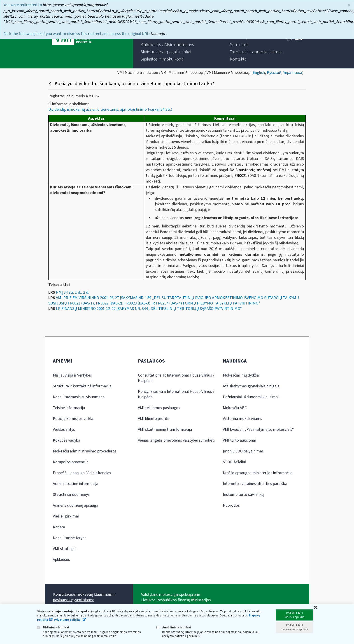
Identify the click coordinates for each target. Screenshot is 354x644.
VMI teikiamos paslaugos (159, 408)
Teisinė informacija (69, 408)
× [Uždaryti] (349, 5)
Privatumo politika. (68, 620)
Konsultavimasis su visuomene (79, 397)
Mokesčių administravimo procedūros (85, 451)
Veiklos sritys (64, 430)
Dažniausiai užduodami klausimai (251, 397)
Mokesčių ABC (235, 408)
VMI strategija (65, 549)
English (259, 73)
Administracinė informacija (76, 484)
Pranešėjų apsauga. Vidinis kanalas (82, 473)
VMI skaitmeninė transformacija (165, 430)
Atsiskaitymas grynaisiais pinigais (251, 386)
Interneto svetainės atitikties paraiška (255, 484)
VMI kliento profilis (154, 419)
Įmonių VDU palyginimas (243, 451)
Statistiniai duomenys (71, 495)
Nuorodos (231, 505)
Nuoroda (158, 34)
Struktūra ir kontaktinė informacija (82, 386)
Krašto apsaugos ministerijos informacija (258, 473)
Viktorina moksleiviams (242, 419)
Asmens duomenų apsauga (76, 505)
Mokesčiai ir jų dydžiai (241, 375)
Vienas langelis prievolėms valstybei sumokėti (176, 440)
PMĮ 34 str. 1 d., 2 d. (73, 292)
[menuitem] (167, 45)
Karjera (59, 527)
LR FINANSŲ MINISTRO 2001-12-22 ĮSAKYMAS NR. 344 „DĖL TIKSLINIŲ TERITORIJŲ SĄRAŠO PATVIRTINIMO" (149, 309)
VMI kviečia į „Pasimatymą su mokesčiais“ (258, 430)
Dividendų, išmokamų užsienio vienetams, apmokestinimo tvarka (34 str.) (110, 109)
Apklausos (61, 560)
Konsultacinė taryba (70, 538)
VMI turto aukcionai (239, 440)
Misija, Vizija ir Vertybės (72, 375)
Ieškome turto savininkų (243, 495)
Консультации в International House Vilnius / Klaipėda (176, 394)
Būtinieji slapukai (53, 627)
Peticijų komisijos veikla (73, 419)
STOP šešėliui (234, 462)
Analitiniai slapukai (174, 627)
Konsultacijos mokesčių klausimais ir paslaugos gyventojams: (84, 597)
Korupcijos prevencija (71, 462)
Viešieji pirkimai (66, 516)
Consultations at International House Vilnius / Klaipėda (176, 378)
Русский (274, 73)
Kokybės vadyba (66, 440)
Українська (293, 73)
